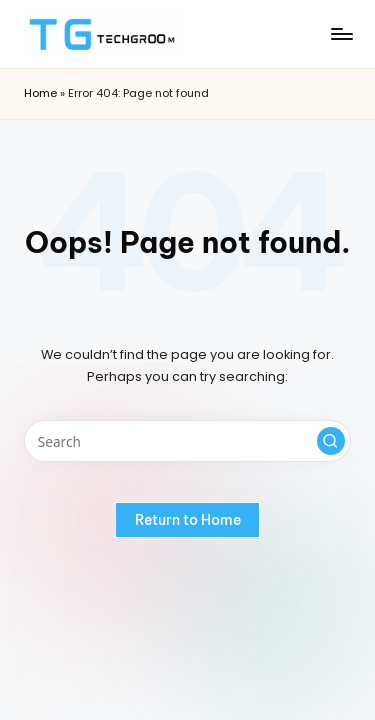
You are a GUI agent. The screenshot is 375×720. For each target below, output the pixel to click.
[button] (331, 441)
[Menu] (341, 33)
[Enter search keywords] (187, 441)
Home (40, 93)
